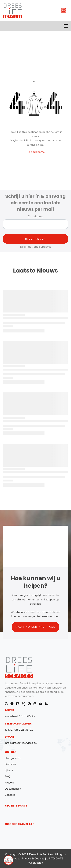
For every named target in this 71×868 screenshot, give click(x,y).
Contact (10, 795)
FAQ (7, 776)
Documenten (13, 789)
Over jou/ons (13, 758)
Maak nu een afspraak (35, 627)
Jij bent (9, 770)
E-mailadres (35, 216)
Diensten (10, 764)
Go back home (36, 152)
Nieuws (9, 783)
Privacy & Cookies (33, 858)
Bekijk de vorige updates (36, 247)
